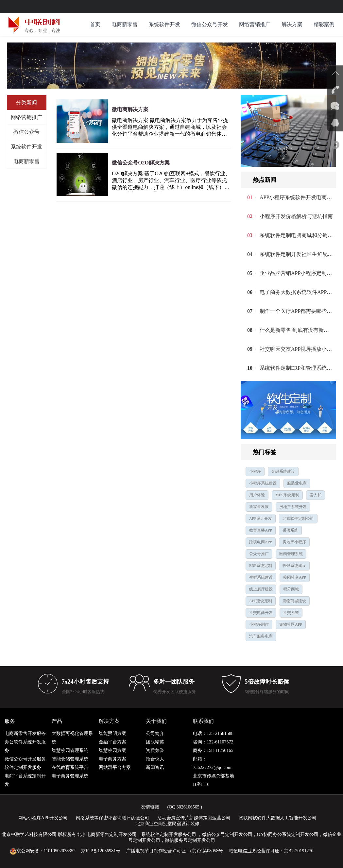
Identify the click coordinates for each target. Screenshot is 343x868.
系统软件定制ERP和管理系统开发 (296, 368)
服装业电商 (297, 483)
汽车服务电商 (261, 636)
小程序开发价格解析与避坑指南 (296, 216)
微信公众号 (26, 132)
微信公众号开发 (210, 24)
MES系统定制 (287, 495)
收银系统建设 (294, 566)
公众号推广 (259, 554)
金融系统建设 (283, 471)
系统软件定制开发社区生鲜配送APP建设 (296, 254)
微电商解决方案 (130, 109)
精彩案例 (324, 24)
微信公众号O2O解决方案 (141, 163)
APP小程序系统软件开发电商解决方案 (296, 197)
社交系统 (291, 613)
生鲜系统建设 (261, 577)
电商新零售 (125, 24)
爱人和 (316, 495)
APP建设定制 (261, 601)
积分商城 (291, 589)
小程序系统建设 (263, 483)
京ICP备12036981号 (101, 851)
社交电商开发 (261, 613)
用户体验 (257, 495)
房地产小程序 (294, 542)
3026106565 (188, 807)
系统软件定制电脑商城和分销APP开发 (296, 235)
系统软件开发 (164, 24)
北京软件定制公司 (298, 519)
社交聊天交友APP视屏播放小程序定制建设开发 (296, 349)
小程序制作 (259, 624)
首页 (95, 24)
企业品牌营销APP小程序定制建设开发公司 (296, 273)
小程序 (255, 471)
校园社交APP (295, 577)
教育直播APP (261, 530)
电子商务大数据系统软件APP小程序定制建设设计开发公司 (296, 292)
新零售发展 (259, 507)
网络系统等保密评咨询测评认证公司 (112, 818)
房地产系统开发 (293, 507)
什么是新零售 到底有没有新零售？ (296, 330)
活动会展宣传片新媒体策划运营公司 (194, 818)
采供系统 (290, 530)
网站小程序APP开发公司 (43, 818)
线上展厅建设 (261, 589)
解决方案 (292, 24)
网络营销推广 (255, 24)
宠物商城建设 (294, 601)
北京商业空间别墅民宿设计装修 (167, 824)
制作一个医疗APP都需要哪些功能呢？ (296, 311)
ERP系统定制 (261, 566)
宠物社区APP (291, 624)
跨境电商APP (261, 542)
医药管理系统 (291, 554)
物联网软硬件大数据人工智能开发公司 (278, 818)
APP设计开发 (261, 519)
